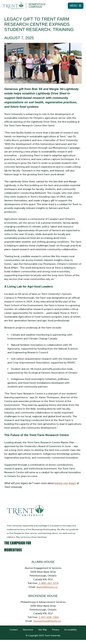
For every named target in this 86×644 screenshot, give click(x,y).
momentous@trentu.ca (47, 616)
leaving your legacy (67, 478)
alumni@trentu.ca (47, 582)
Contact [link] (14, 624)
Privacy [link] (56, 624)
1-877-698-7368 (49, 612)
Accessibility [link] (70, 624)
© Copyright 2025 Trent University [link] (43, 630)
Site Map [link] (43, 624)
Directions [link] (28, 624)
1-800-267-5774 (49, 578)
